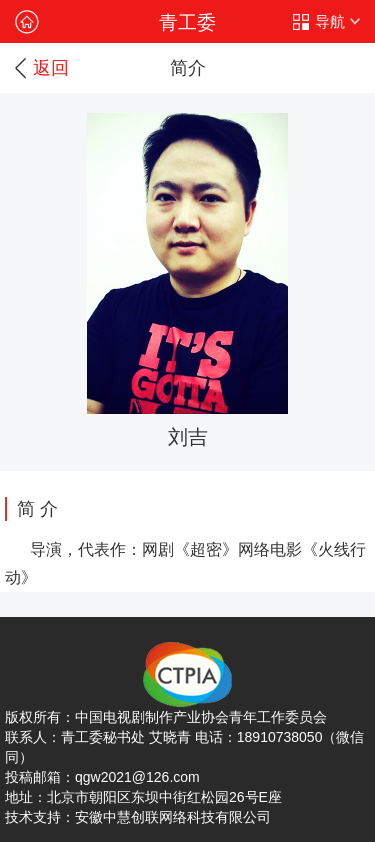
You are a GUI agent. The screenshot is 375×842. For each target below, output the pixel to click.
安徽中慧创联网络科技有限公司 (173, 817)
